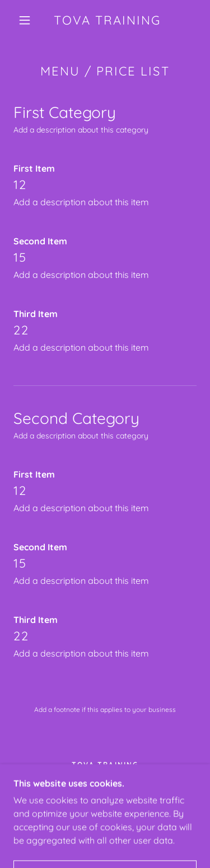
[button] (25, 20)
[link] (107, 20)
